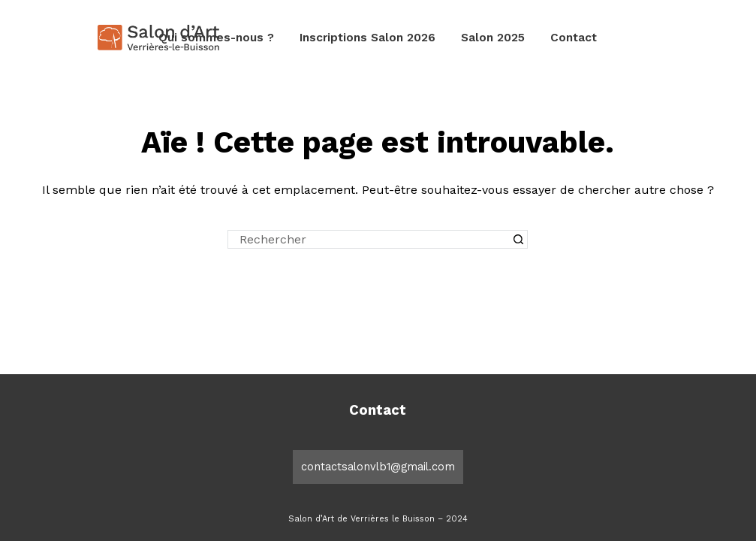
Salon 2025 (493, 38)
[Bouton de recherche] (518, 239)
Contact (574, 38)
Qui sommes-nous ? (216, 38)
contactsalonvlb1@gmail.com (378, 467)
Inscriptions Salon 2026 (367, 38)
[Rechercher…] (368, 239)
